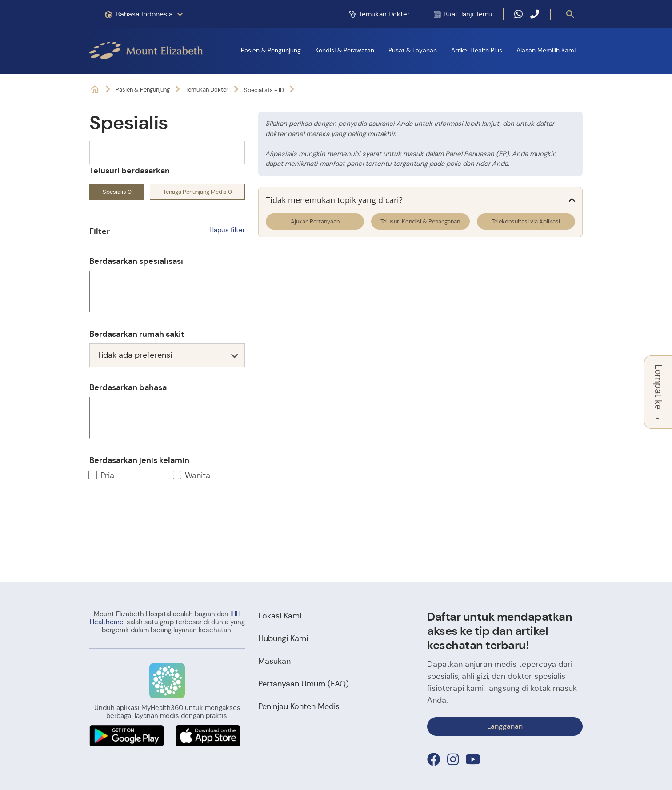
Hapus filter (227, 230)
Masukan (274, 661)
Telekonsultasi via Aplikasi (526, 221)
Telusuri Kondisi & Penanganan (420, 221)
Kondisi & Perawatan (345, 50)
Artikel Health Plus (477, 50)
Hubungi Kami (283, 638)
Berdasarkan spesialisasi (136, 261)
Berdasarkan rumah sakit (137, 334)
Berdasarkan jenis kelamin (139, 460)
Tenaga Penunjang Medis (198, 192)
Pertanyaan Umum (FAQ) (304, 684)
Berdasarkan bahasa (128, 387)
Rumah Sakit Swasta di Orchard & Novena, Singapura (95, 90)
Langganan (505, 726)
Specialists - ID (264, 90)
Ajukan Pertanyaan (315, 221)
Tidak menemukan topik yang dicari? (334, 200)
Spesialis (117, 192)
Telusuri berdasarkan (130, 170)
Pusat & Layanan (413, 50)
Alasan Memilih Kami (546, 50)
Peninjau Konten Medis (299, 706)
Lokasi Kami (280, 616)
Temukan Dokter (207, 90)
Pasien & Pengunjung (271, 50)
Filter (100, 231)
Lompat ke (658, 392)
